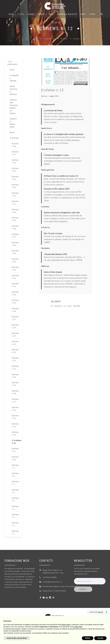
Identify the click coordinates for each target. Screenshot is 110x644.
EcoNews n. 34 (15, 260)
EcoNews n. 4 (15, 508)
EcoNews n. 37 (15, 235)
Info (51, 14)
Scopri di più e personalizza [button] (17, 638)
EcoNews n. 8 (15, 475)
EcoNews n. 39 (15, 219)
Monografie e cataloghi (14, 78)
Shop (83, 14)
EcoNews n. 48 (15, 145)
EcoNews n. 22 (15, 359)
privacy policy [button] (66, 625)
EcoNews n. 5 (15, 499)
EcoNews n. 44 (15, 178)
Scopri (21, 14)
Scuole (31, 14)
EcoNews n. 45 (15, 170)
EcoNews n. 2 (15, 524)
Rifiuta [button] (88, 638)
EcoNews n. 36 (15, 244)
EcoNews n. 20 (15, 376)
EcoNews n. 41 (15, 202)
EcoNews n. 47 (15, 153)
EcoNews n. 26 (15, 326)
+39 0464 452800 (50, 577)
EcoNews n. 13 (15, 433)
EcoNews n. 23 (15, 351)
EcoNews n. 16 (15, 409)
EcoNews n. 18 (15, 392)
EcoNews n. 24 (15, 343)
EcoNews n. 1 (15, 532)
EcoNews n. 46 (15, 161)
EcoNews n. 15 (15, 417)
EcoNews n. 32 (15, 277)
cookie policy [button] (78, 627)
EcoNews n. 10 (15, 458)
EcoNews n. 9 (15, 466)
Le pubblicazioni (49, 39)
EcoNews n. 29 (15, 301)
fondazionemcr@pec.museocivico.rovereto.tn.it (61, 586)
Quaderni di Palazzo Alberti (13, 123)
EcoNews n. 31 (15, 285)
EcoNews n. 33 (15, 268)
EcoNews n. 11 (15, 450)
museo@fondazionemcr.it (52, 582)
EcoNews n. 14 (15, 425)
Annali (12, 70)
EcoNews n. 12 (15, 442)
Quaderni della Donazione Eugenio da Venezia (14, 106)
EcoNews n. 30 (15, 293)
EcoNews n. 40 (15, 211)
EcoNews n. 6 (15, 491)
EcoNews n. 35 (15, 252)
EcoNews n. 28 (15, 310)
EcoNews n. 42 (15, 194)
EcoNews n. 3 (15, 516)
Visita (11, 14)
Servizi (42, 14)
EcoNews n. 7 (15, 483)
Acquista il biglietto (67, 14)
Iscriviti (83, 589)
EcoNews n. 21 (15, 367)
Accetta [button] (100, 638)
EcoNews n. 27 (15, 318)
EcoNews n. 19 (15, 384)
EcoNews (64, 39)
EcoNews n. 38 (15, 227)
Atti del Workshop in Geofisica (14, 90)
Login (92, 14)
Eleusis (12, 132)
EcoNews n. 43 (15, 186)
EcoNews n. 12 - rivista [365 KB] (67, 306)
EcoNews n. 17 (15, 400)
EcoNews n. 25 (15, 334)
